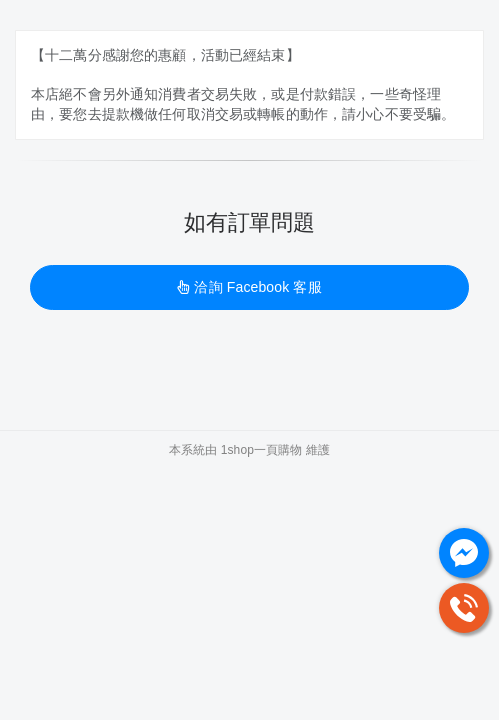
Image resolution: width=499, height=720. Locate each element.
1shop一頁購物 (262, 450)
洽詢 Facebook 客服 (249, 287)
